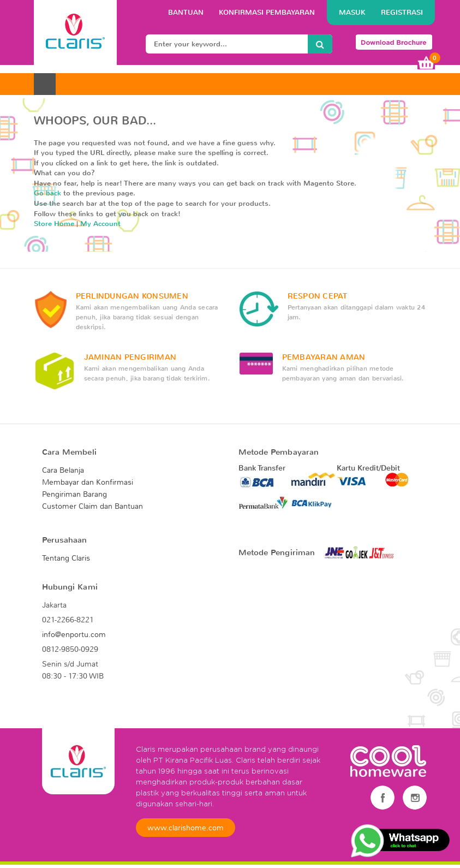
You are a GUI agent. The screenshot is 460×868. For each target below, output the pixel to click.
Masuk (353, 12)
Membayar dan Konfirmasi (88, 482)
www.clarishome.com (186, 828)
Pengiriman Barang (74, 494)
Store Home (54, 224)
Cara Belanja (63, 470)
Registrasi (402, 12)
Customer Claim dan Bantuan (92, 506)
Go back (47, 193)
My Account (100, 224)
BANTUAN (187, 12)
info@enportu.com (74, 634)
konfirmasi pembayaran (267, 12)
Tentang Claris (66, 558)
